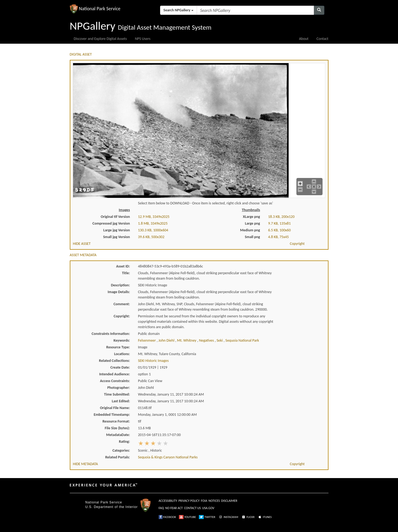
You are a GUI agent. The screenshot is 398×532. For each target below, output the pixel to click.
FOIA (204, 501)
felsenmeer (147, 340)
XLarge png (251, 217)
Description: (120, 285)
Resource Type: (118, 347)
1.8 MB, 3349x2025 (153, 223)
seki (220, 340)
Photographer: (119, 388)
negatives (207, 340)
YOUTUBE (187, 517)
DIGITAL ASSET (81, 54)
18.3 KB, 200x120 (281, 217)
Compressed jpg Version (111, 223)
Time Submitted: (117, 394)
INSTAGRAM (228, 517)
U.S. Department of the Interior (112, 507)
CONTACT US (192, 508)
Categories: (121, 450)
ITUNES (265, 517)
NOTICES (214, 501)
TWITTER (207, 517)
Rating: (124, 442)
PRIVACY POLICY (189, 501)
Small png (252, 237)
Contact (323, 39)
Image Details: (119, 292)
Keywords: (122, 340)
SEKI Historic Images (153, 361)
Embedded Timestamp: (112, 415)
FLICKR (248, 517)
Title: (126, 273)
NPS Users (143, 39)
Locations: (122, 354)
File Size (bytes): (117, 428)
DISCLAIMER (229, 501)
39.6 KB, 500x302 (151, 237)
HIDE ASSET (82, 244)
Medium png (250, 230)
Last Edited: (121, 401)
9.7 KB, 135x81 (279, 223)
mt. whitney (187, 340)
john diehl (167, 340)
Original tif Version (115, 217)
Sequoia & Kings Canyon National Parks (168, 457)
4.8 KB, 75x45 (278, 237)
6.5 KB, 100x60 (279, 230)
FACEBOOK (167, 517)
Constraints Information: (111, 334)
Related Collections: (114, 361)
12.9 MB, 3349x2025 (154, 217)
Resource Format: (116, 421)
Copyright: (122, 316)
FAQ (161, 508)
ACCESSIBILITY (168, 501)
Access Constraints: (115, 381)
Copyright (297, 244)
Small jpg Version (117, 237)
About (304, 39)
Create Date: (120, 367)
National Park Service (104, 502)
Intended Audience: (115, 374)
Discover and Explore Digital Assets (100, 39)
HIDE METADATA (86, 464)
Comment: (122, 304)
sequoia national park (242, 340)
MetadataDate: (118, 435)
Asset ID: (123, 266)
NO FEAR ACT (174, 508)
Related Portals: (117, 457)
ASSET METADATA (83, 255)
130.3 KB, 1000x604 (153, 230)
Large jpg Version (117, 230)
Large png (252, 223)
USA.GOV (208, 508)
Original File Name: (115, 408)
